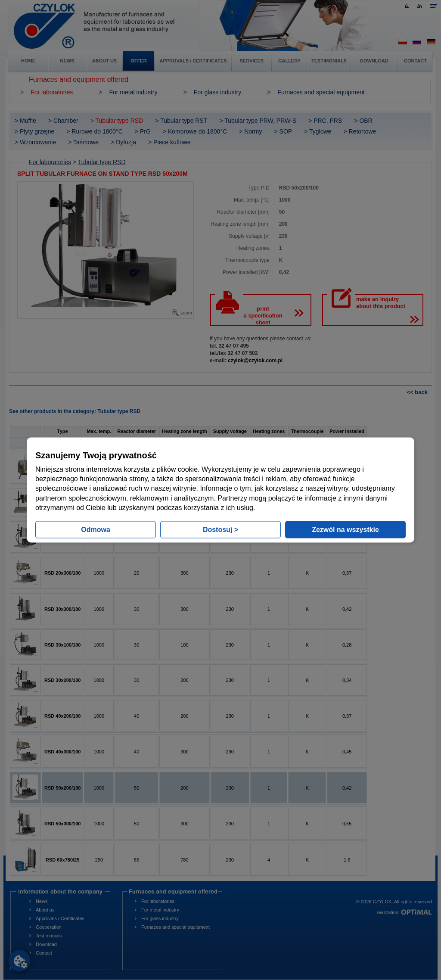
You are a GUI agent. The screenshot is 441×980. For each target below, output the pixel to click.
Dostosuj (220, 530)
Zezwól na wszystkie (345, 530)
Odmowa (96, 530)
